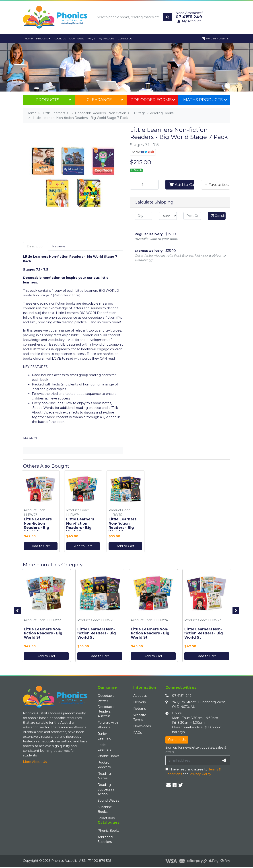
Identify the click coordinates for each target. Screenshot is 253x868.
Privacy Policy (200, 774)
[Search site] (168, 17)
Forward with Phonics (108, 725)
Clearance (105, 100)
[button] (216, 185)
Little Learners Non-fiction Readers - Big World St (38, 526)
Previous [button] (17, 611)
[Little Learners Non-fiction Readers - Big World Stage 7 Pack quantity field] (144, 185)
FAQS (91, 38)
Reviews (59, 246)
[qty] (144, 216)
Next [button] (236, 611)
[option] (41, 512)
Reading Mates (104, 776)
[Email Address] (192, 760)
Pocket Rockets (104, 765)
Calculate (218, 216)
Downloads (77, 38)
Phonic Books (108, 756)
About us (140, 696)
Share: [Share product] (143, 152)
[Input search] (129, 17)
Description (36, 246)
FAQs (138, 733)
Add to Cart (182, 184)
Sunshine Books (105, 809)
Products (43, 38)
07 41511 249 (182, 696)
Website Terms (140, 717)
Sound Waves (108, 801)
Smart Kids (106, 818)
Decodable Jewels (106, 698)
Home (29, 38)
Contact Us (125, 38)
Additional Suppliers (105, 839)
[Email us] (169, 785)
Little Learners (104, 747)
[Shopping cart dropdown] (215, 39)
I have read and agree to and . (193, 772)
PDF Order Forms (153, 100)
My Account (107, 38)
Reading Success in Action (106, 789)
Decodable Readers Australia (106, 711)
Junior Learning (105, 736)
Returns (140, 709)
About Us (60, 38)
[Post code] (192, 216)
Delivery (140, 702)
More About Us (35, 762)
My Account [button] (189, 21)
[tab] (36, 246)
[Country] (168, 216)
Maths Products (205, 100)
